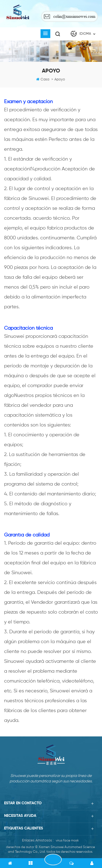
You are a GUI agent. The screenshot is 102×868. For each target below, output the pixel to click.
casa (45, 79)
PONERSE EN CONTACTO (53, 860)
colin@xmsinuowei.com (74, 16)
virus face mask (67, 841)
